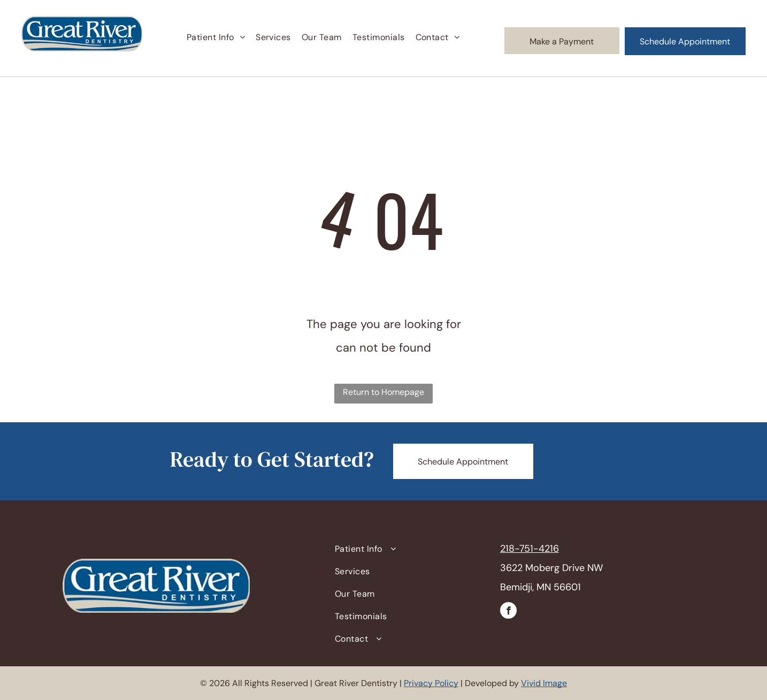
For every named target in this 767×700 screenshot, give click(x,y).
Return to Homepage (383, 392)
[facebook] (508, 612)
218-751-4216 (530, 549)
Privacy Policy (431, 683)
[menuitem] (216, 37)
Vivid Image (544, 683)
